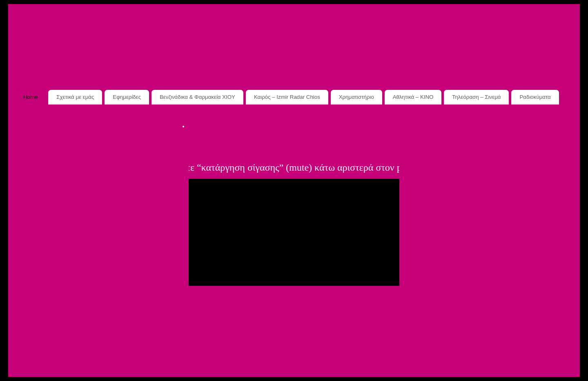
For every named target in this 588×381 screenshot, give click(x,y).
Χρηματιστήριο (356, 97)
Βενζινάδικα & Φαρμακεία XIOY (197, 97)
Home (30, 97)
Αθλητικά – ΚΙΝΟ (413, 97)
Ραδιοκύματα (535, 97)
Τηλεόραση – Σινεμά (476, 97)
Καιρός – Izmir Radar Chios (287, 97)
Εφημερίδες (127, 97)
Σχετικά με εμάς (75, 97)
